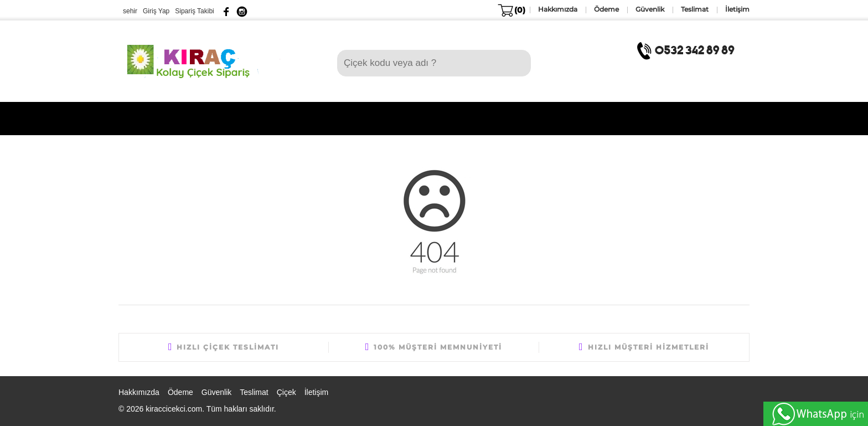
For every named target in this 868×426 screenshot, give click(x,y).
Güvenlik (216, 392)
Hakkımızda (139, 392)
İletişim (317, 392)
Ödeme (180, 392)
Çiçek (286, 392)
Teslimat (254, 392)
